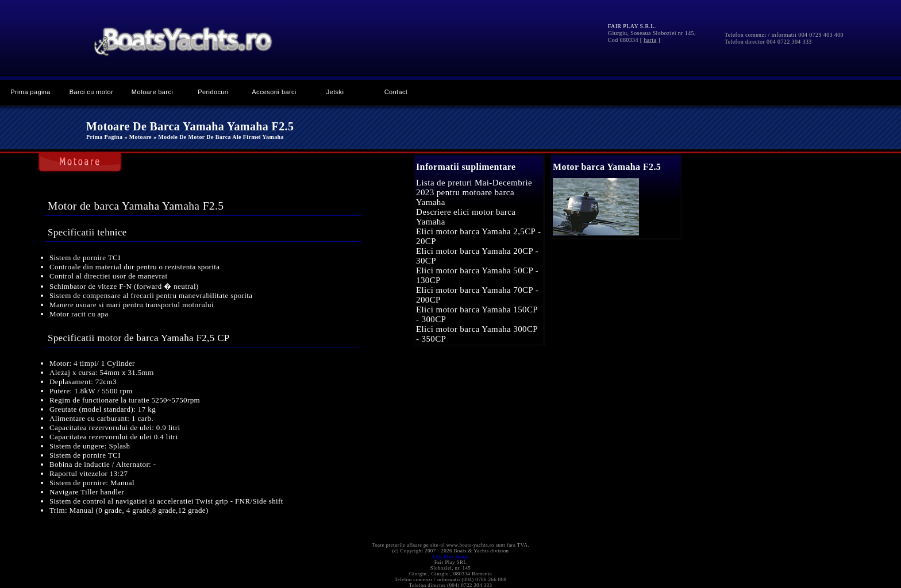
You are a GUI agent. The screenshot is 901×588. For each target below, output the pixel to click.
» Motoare (138, 137)
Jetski (335, 92)
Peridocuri (213, 92)
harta (650, 40)
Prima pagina (30, 92)
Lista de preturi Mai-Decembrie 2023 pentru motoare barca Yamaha (474, 192)
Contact (396, 92)
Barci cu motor (91, 92)
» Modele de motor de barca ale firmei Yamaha (219, 137)
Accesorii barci (274, 92)
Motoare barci (152, 92)
